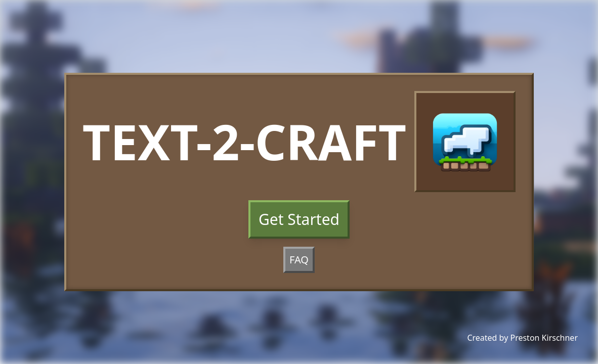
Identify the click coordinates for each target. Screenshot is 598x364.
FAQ (299, 260)
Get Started (299, 219)
